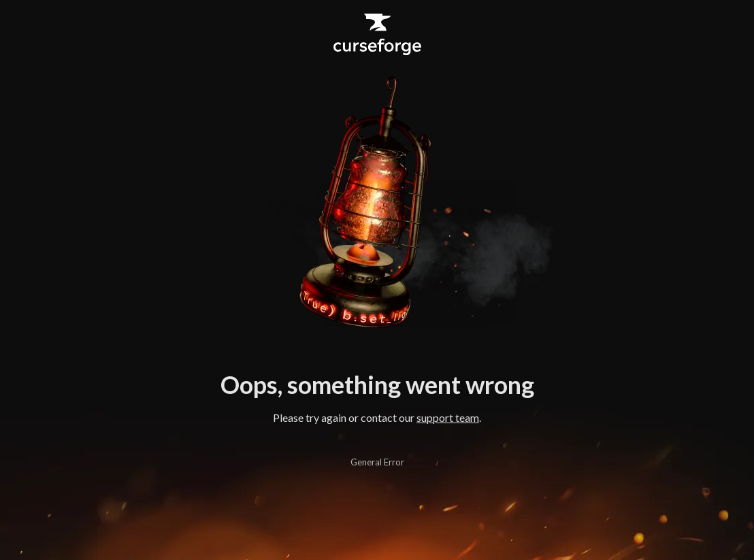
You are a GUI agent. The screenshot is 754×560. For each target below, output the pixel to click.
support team (448, 417)
